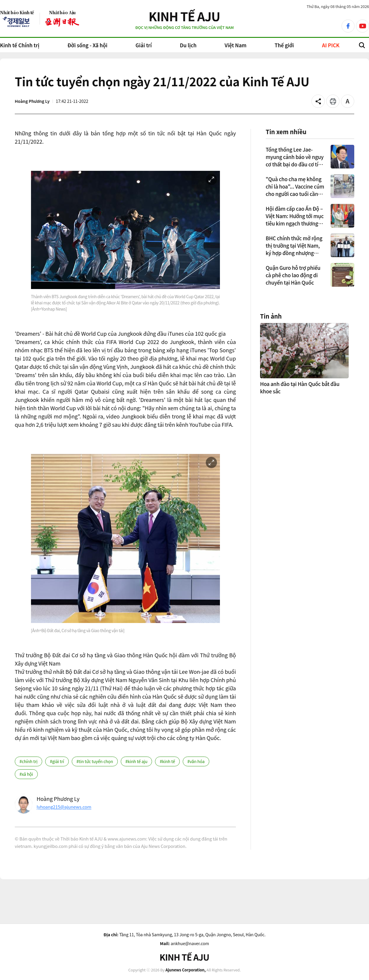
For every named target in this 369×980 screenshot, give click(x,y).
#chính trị (28, 761)
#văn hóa (196, 761)
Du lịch (188, 45)
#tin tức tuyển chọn (95, 761)
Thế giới (284, 45)
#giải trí (57, 761)
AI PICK (331, 45)
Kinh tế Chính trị (20, 45)
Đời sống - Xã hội (87, 45)
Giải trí (144, 45)
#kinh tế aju (136, 761)
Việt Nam (236, 45)
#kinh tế (167, 761)
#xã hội (26, 774)
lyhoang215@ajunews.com (64, 807)
